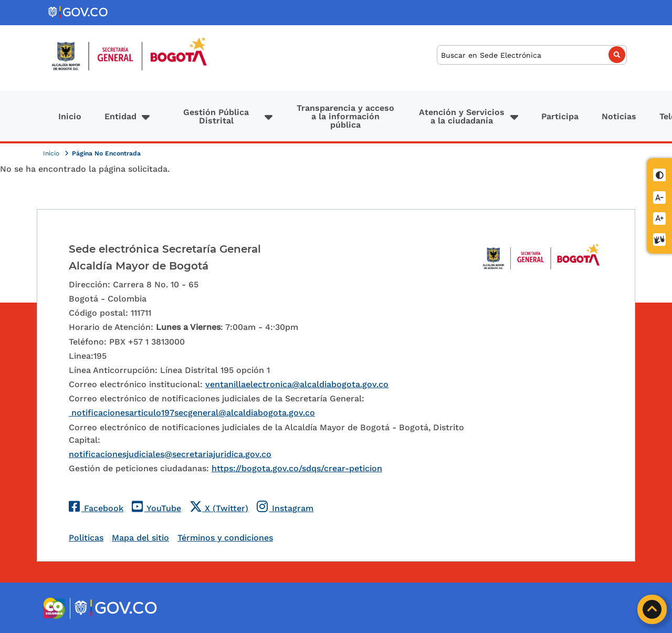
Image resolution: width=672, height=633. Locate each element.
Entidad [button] (120, 116)
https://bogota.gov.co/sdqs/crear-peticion (297, 468)
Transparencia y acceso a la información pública (345, 116)
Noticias (619, 116)
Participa (560, 116)
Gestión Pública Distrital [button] (216, 116)
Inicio (70, 116)
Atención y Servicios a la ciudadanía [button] (462, 116)
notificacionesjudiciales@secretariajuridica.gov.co (170, 454)
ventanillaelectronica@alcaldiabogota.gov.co (297, 384)
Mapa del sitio (140, 538)
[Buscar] (532, 55)
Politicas (86, 538)
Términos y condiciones (225, 538)
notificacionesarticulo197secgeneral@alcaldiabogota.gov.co (192, 413)
